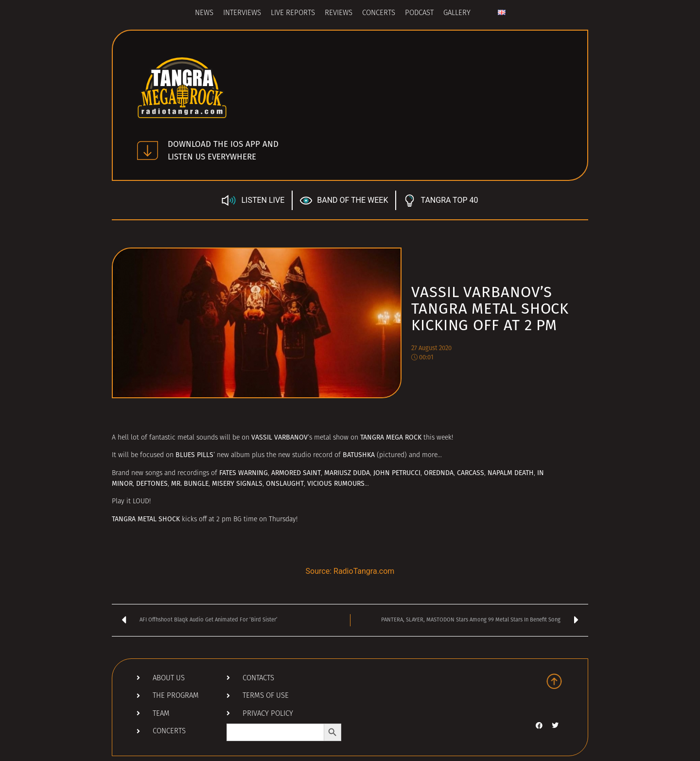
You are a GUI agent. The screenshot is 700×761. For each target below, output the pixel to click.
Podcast (419, 13)
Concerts (379, 13)
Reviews (339, 13)
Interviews (242, 13)
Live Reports (293, 13)
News (204, 13)
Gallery (457, 13)
